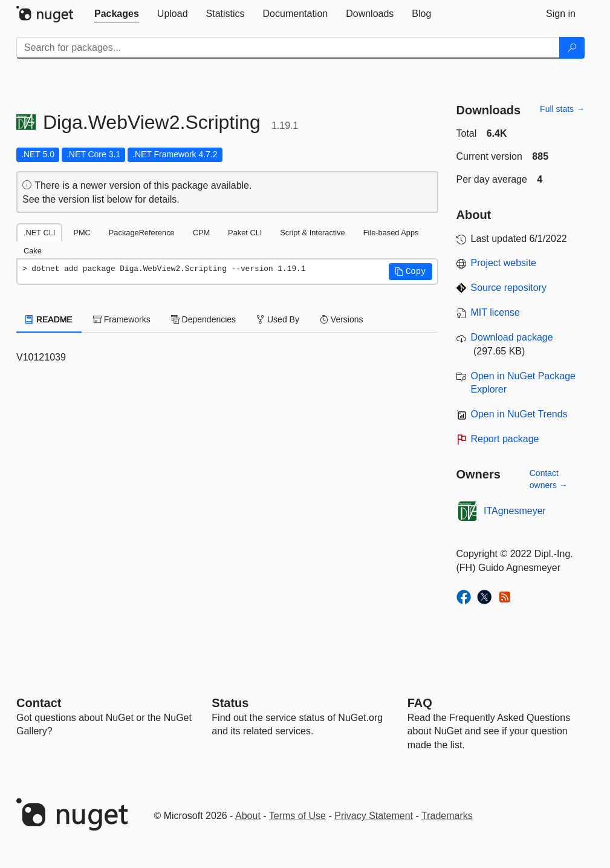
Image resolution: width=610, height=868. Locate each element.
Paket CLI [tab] (245, 233)
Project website (504, 263)
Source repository (509, 288)
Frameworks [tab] (122, 319)
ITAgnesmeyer (515, 511)
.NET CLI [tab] (39, 233)
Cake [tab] (33, 251)
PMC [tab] (82, 233)
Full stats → (562, 109)
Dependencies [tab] (203, 319)
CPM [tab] (201, 233)
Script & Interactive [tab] (312, 233)
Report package (505, 439)
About (248, 816)
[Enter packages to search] (288, 48)
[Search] (572, 48)
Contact (39, 703)
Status (230, 703)
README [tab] (49, 319)
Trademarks (447, 816)
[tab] (117, 14)
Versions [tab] (342, 319)
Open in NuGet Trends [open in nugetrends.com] (519, 414)
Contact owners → (549, 479)
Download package (512, 337)
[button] (410, 272)
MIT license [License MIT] (496, 312)
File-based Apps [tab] (391, 233)
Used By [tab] (278, 319)
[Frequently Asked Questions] (420, 703)
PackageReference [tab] (142, 233)
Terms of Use (297, 816)
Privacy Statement (374, 816)
